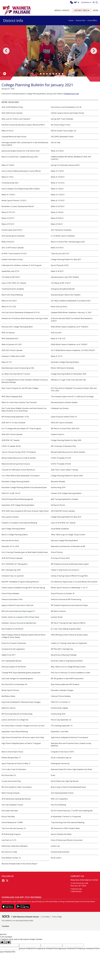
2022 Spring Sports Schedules (13, 236)
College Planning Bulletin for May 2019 (66, 517)
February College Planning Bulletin (64, 540)
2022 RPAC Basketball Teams (62, 137)
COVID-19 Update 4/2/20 (11, 446)
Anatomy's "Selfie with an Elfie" (13, 356)
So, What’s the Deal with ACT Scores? (16, 374)
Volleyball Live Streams (60, 408)
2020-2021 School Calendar (12, 350)
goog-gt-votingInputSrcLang (29, 948)
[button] (89, 10)
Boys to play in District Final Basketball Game (68, 787)
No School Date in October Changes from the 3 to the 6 (23, 726)
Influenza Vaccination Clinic (12, 599)
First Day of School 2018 (60, 558)
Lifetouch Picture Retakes (61, 696)
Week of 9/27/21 (8, 218)
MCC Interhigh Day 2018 (11, 570)
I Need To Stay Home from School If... (65, 570)
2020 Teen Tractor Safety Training (64, 470)
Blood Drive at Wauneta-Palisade (64, 655)
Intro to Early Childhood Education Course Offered (21, 171)
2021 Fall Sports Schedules (61, 230)
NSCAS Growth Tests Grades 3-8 (63, 131)
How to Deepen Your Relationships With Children (21, 189)
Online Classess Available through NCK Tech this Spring (23, 588)
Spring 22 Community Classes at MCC (65, 165)
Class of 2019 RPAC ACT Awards (63, 523)
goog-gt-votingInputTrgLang (50, 948)
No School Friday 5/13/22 (61, 125)
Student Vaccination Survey (12, 259)
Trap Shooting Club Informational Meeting (68, 822)
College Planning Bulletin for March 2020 (67, 476)
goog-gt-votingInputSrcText (70, 948)
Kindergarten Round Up (60, 763)
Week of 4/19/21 (57, 271)
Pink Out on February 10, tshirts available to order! (71, 673)
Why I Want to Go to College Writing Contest (68, 667)
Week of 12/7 (7, 362)
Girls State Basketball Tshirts (62, 793)
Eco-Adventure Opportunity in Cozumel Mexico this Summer (74, 582)
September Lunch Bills (60, 732)
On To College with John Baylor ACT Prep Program (21, 428)
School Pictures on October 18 (63, 594)
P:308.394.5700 (76, 889)
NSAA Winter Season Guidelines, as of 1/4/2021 (69, 344)
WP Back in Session (58, 611)
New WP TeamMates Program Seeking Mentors (20, 582)
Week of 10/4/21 (57, 212)
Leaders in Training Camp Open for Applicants (69, 643)
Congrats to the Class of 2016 (62, 752)
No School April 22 (9, 775)
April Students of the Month (12, 629)
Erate (53, 775)
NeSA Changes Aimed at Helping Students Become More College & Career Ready (23, 636)
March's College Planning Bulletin (15, 535)
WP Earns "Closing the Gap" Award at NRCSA (68, 623)
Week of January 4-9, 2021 (12, 344)
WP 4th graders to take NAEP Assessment (67, 678)
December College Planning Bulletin (65, 362)
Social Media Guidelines (60, 529)
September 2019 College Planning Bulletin (18, 505)
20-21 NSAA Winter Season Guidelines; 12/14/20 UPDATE (73, 350)
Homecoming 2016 (58, 714)
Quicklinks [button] (86, 2)
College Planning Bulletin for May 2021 (66, 259)
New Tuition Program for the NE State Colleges (20, 388)
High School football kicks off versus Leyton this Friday (23, 737)
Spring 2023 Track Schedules (62, 119)
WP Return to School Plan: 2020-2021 (65, 428)
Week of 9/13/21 (8, 224)
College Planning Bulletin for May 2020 (66, 440)
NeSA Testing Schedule (11, 793)
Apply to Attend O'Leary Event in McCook (17, 605)
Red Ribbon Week (8, 696)
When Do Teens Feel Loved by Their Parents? (19, 402)
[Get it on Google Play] (23, 906)
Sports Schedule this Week (61, 834)
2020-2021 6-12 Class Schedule (13, 423)
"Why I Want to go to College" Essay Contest (68, 535)
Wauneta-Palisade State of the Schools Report (19, 864)
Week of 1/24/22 (8, 165)
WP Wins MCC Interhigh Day (62, 649)
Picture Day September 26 (61, 720)
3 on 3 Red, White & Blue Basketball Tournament (21, 476)
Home (71, 20)
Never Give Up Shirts (59, 307)
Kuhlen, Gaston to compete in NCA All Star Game (20, 617)
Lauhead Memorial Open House (14, 137)
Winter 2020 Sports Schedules (62, 368)
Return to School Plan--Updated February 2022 (20, 157)
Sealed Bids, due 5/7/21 (11, 271)
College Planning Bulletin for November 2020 (68, 374)
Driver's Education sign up (61, 758)
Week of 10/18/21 (58, 206)
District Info (80, 20)
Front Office (92, 20)
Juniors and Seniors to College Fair (15, 720)
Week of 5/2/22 (7, 131)
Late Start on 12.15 (9, 840)
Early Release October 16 (11, 858)
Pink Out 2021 (56, 333)
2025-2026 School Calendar (12, 113)
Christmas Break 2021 (10, 183)
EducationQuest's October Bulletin (64, 402)
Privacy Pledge (57, 917)
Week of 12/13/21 (58, 183)
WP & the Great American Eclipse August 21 (18, 611)
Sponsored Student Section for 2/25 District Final (20, 151)
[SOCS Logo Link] (6, 917)
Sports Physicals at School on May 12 (16, 763)
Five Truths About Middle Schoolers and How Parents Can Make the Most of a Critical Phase (24, 410)
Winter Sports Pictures (10, 690)
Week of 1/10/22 (57, 171)
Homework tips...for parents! (13, 576)
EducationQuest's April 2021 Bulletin (65, 277)
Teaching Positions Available (13, 289)
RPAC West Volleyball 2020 (12, 397)
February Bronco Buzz (10, 540)
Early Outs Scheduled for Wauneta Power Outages (21, 702)
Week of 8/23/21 (8, 242)
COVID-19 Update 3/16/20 (61, 464)
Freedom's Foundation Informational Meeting (19, 523)
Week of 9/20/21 (57, 218)
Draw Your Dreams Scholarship (14, 643)
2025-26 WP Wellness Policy (12, 107)
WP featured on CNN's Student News (65, 828)
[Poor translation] (8, 942)
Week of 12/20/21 (58, 177)
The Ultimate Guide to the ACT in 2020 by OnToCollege (72, 397)
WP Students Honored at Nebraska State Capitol (70, 564)
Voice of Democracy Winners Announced (67, 840)
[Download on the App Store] (8, 906)
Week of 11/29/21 (8, 195)
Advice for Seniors (9, 708)
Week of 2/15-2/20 (9, 307)
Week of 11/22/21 (58, 195)
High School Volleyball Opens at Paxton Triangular (21, 743)
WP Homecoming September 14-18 (15, 417)
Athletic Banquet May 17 (11, 758)
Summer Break (57, 617)
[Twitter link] (7, 881)
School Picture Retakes (10, 594)
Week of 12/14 (56, 356)
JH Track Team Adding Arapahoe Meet (66, 629)
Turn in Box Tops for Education (14, 769)
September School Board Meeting (15, 732)
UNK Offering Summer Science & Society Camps (69, 635)
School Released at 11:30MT (12, 822)
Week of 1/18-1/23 (58, 339)
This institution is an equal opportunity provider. (18, 920)
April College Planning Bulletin (13, 529)
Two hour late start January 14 (13, 828)
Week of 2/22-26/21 (9, 301)
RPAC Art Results (8, 333)
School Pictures (57, 552)
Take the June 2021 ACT (60, 254)
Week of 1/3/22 (7, 177)
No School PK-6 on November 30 (14, 684)
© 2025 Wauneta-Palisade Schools (25, 917)
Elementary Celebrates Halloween (15, 846)
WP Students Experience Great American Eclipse (69, 605)
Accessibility (45, 917)
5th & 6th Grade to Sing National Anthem (67, 661)
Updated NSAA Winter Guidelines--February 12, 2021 (71, 312)
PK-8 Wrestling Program (11, 834)
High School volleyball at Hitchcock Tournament (69, 737)
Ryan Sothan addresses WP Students (65, 684)
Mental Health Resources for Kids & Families (68, 452)
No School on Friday (9, 852)
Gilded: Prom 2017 (8, 655)
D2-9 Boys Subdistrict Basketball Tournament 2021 (71, 301)
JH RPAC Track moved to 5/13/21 (14, 254)
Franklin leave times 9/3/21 (12, 230)
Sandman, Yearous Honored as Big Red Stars (19, 623)
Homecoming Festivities (60, 852)
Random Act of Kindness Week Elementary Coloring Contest (25, 318)
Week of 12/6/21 (57, 189)
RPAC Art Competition (59, 799)
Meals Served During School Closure (16, 464)
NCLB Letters (56, 858)
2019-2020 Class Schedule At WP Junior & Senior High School (25, 511)
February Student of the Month (14, 667)
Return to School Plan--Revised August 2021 (68, 242)
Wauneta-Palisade (58, 482)
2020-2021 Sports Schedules (62, 423)
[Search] (97, 2)
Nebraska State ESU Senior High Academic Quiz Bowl (71, 769)
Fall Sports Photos (58, 505)
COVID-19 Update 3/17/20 (61, 458)
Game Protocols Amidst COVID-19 (64, 417)
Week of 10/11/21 (8, 212)
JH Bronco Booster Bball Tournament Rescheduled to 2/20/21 (72, 320)
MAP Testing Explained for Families (65, 499)
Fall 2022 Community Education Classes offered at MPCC (23, 125)
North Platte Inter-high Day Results (65, 781)
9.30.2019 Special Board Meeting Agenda (17, 499)
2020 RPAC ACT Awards (11, 440)
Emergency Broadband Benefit (63, 289)
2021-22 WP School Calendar (13, 248)
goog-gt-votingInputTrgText (90, 948)
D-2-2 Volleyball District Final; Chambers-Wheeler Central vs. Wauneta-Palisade (25, 381)
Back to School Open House (12, 752)
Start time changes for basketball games (17, 678)
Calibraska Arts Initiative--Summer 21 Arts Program (22, 265)
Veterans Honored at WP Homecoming (66, 599)
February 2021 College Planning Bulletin (17, 327)
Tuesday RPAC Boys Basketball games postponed (21, 673)
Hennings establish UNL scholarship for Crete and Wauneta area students (25, 144)
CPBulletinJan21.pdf (71, 94)
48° (73, 2)
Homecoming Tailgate (59, 708)
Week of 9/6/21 (57, 224)
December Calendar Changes (62, 690)
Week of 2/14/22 (57, 151)
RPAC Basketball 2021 (10, 339)
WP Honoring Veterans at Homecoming (17, 714)
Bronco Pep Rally (8, 817)
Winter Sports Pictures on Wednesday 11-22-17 (69, 588)
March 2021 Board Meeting (12, 295)
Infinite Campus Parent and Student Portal (67, 113)
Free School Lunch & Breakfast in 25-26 (66, 107)
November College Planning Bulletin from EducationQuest (24, 487)
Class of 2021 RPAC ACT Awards (14, 283)
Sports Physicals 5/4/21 (60, 265)
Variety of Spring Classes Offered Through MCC (69, 576)
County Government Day (11, 781)
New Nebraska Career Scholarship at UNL (18, 368)
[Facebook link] (3, 881)
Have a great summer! (10, 517)
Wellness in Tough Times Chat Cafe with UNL (69, 380)
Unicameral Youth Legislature (13, 649)
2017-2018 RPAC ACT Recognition (15, 564)
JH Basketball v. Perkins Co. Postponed (66, 817)
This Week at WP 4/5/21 (11, 277)
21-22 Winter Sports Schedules (63, 236)
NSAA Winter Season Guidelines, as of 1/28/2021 (70, 327)
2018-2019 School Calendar (12, 558)
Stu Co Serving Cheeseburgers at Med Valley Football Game (25, 552)
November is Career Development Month (18, 206)
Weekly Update (62, 10)
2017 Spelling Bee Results (12, 661)
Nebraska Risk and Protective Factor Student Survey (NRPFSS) (71, 745)
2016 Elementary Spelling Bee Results (16, 799)
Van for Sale (56, 142)
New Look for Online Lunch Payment (16, 119)
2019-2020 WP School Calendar (63, 511)
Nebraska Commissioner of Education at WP (68, 546)
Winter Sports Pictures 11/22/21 (14, 200)
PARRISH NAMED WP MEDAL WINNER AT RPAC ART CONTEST (71, 158)
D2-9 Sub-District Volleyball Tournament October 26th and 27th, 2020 (74, 389)
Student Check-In (58, 434)
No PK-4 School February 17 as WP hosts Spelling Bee (72, 811)
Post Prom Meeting (58, 805)
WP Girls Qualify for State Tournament (17, 787)
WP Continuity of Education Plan (63, 446)
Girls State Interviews (10, 811)
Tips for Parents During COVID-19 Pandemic (19, 452)
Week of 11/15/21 (58, 200)
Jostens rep (55, 846)
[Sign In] (93, 2)
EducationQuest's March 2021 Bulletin (66, 295)
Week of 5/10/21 (57, 248)
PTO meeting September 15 (62, 726)
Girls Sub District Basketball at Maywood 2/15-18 (20, 312)
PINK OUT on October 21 (61, 702)
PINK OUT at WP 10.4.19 (11, 493)
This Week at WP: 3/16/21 (61, 283)
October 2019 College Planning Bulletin (66, 493)
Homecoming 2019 (58, 487)
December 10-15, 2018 (10, 546)
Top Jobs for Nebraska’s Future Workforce (18, 470)
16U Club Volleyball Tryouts (12, 805)
